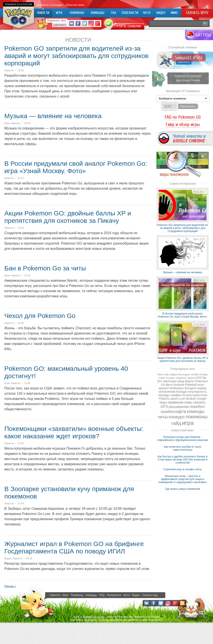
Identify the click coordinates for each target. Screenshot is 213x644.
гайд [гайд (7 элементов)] (176, 423)
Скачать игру (197, 13)
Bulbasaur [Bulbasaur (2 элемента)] (177, 388)
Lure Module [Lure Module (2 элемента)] (187, 399)
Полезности (114, 595)
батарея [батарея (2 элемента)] (190, 388)
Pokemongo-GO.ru (94, 617)
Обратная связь (75, 5)
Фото (127, 595)
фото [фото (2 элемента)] (169, 385)
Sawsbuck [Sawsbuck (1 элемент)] (181, 378)
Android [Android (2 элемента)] (179, 385)
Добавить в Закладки (50, 5)
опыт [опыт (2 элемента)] (201, 385)
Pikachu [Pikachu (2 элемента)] (164, 399)
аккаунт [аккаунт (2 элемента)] (164, 388)
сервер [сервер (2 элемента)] (202, 388)
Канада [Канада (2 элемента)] (181, 392)
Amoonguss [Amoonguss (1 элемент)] (184, 374)
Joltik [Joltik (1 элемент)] (166, 374)
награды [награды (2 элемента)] (164, 395)
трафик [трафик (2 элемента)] (176, 395)
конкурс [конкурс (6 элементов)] (177, 417)
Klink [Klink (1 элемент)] (160, 374)
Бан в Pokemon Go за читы (45, 268)
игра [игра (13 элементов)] (188, 423)
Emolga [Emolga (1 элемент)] (203, 374)
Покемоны (77, 595)
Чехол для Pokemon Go (40, 316)
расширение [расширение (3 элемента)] (179, 407)
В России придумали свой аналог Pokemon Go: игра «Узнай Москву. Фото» (76, 167)
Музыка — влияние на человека (53, 116)
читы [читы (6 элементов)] (163, 417)
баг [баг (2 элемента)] (204, 378)
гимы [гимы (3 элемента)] (188, 402)
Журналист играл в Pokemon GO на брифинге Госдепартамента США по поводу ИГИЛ (74, 547)
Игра (7, 123)
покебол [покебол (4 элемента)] (197, 407)
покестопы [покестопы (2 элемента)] (200, 395)
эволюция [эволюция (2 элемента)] (170, 381)
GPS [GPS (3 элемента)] (164, 407)
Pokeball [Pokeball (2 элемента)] (191, 385)
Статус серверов (129, 26)
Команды (91, 595)
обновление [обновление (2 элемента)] (167, 392)
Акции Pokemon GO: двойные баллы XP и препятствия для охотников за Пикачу (68, 217)
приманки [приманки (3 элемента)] (176, 402)
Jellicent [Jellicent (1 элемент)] (191, 378)
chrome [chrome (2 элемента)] (187, 395)
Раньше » (10, 586)
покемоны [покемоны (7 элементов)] (197, 417)
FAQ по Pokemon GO (183, 117)
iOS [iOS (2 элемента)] (199, 378)
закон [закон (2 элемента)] (174, 399)
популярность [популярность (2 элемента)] (197, 392)
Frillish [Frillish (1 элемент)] (162, 378)
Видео (8, 558)
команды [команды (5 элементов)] (196, 411)
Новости (9, 70)
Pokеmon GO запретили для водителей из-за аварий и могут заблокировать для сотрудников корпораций (76, 56)
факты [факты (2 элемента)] (190, 381)
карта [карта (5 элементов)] (181, 411)
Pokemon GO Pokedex (188, 76)
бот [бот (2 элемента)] (160, 381)
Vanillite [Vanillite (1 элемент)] (195, 374)
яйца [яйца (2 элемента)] (181, 381)
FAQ (102, 595)
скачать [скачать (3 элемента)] (200, 402)
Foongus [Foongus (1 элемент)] (171, 378)
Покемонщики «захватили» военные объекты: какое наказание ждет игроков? (74, 432)
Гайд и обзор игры (183, 124)
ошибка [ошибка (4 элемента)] (168, 412)
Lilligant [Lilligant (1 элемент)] (173, 374)
